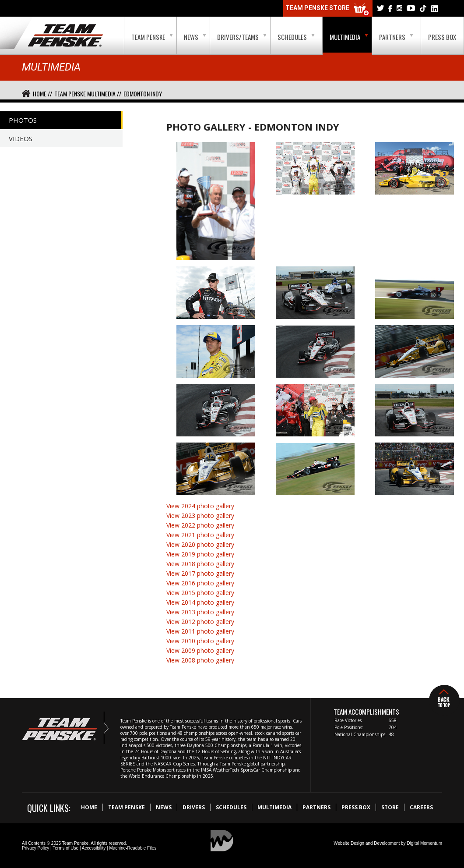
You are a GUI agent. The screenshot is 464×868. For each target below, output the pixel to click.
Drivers (194, 807)
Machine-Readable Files (133, 848)
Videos (21, 138)
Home (89, 807)
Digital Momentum (424, 843)
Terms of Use (65, 848)
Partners (396, 37)
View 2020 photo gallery (200, 544)
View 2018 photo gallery (200, 564)
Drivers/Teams (242, 37)
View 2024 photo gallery (200, 506)
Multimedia (349, 37)
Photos (23, 120)
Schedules (296, 37)
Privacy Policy (35, 848)
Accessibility (94, 848)
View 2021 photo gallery (200, 535)
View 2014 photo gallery (200, 602)
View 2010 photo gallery (200, 641)
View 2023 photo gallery (200, 515)
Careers (421, 807)
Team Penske (152, 37)
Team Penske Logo (65, 36)
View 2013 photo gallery (200, 612)
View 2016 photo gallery (200, 583)
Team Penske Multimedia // (88, 94)
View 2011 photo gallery (200, 631)
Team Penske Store (328, 10)
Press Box (442, 37)
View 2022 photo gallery (200, 525)
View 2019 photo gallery (200, 554)
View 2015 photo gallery (200, 593)
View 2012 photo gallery (200, 622)
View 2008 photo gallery (200, 660)
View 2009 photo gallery (200, 650)
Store (390, 807)
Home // (42, 94)
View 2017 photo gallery (200, 573)
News (195, 37)
